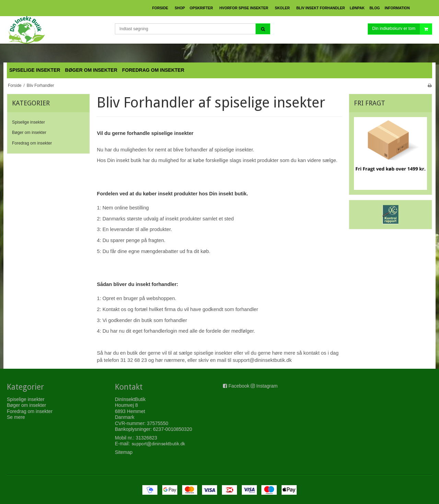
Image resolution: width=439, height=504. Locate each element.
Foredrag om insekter (32, 143)
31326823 (146, 438)
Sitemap (124, 452)
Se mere (16, 417)
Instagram (267, 386)
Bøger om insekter (29, 133)
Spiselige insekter (28, 122)
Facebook (239, 386)
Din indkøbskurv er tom (402, 29)
